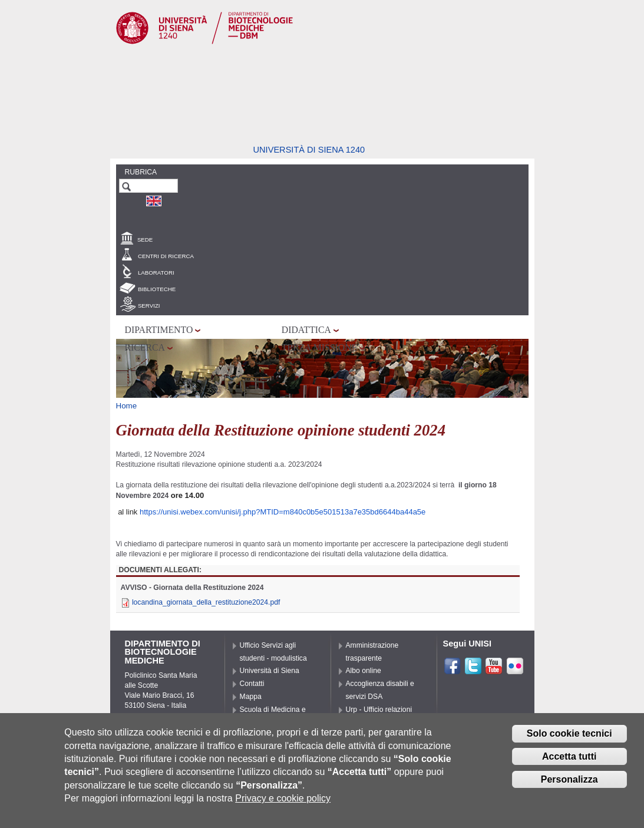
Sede (145, 240)
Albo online (364, 671)
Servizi (149, 306)
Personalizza (569, 784)
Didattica (306, 330)
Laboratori (156, 273)
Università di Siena (270, 671)
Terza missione (320, 347)
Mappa (251, 697)
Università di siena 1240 (309, 150)
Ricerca (145, 347)
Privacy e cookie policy (283, 803)
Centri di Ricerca (166, 256)
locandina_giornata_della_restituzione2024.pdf (206, 602)
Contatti (252, 684)
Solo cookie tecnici (569, 738)
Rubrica (141, 172)
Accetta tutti (569, 761)
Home (127, 406)
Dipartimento (159, 330)
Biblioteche (157, 289)
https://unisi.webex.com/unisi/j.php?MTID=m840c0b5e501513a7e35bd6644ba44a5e (283, 512)
